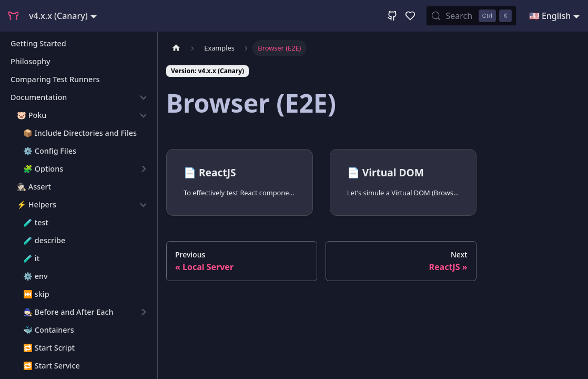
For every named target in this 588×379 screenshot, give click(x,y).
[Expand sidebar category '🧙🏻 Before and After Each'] (143, 312)
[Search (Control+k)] (471, 16)
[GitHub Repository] (392, 16)
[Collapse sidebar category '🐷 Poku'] (143, 115)
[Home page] (176, 48)
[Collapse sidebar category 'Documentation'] (143, 97)
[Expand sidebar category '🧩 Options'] (143, 169)
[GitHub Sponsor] (410, 16)
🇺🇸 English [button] (550, 16)
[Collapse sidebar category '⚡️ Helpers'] (143, 205)
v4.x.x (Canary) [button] (58, 16)
